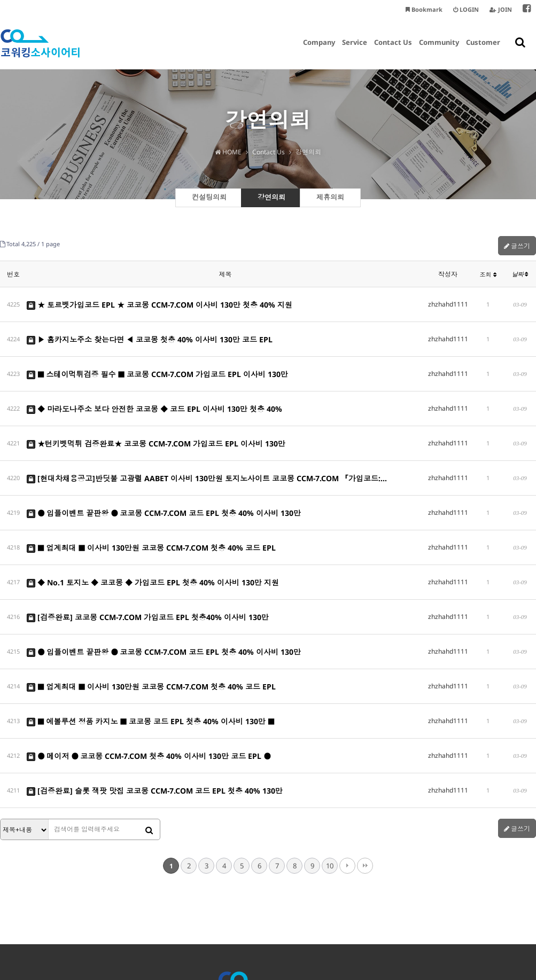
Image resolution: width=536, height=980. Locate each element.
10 (330, 754)
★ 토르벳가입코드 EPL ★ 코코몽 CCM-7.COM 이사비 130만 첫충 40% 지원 (160, 301)
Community (439, 50)
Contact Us (393, 50)
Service (355, 50)
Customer (483, 50)
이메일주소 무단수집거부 (313, 912)
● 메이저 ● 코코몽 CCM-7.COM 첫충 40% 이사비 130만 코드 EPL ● (149, 655)
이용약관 (258, 912)
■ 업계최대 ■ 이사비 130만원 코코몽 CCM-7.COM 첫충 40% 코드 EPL (151, 492)
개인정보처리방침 (212, 912)
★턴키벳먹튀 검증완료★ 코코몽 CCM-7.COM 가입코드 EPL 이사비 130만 (156, 410)
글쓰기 (517, 246)
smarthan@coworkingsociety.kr (386, 933)
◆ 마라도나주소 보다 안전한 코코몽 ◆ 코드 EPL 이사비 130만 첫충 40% (154, 383)
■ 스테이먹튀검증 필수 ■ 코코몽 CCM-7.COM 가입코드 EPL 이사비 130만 (157, 355)
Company (319, 50)
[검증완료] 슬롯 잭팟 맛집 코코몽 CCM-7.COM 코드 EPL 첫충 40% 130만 (155, 682)
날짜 (520, 274)
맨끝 (365, 754)
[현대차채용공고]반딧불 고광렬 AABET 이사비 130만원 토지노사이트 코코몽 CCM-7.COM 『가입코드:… (207, 437)
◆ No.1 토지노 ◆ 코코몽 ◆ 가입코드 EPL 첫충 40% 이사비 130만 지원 (153, 519)
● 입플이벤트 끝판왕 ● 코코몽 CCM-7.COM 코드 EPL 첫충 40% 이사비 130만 (164, 464)
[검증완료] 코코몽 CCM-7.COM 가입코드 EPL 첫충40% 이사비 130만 (148, 546)
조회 (488, 274)
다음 (347, 754)
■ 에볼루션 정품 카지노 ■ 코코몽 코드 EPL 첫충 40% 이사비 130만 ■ (150, 628)
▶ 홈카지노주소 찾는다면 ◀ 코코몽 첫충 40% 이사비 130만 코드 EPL (150, 328)
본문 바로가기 (0, 0)
